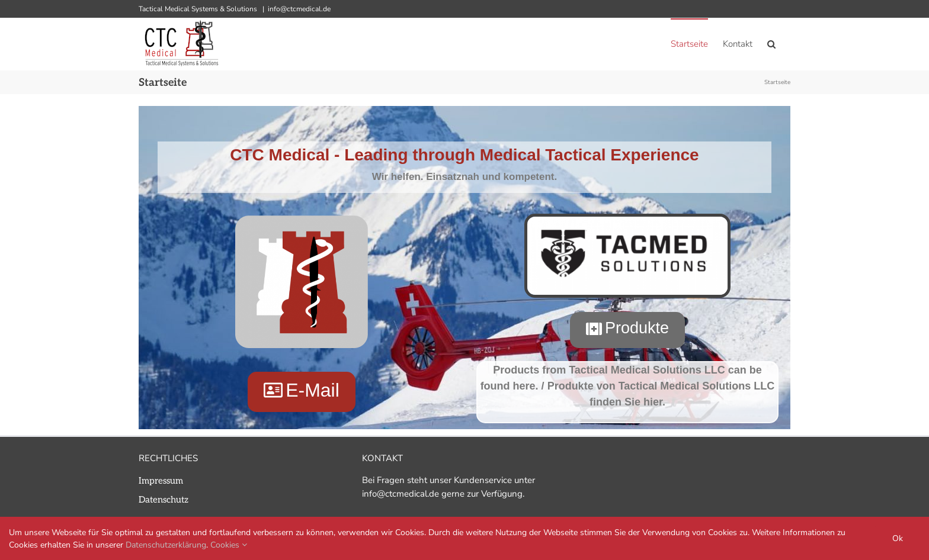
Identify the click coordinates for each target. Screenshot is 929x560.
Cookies (229, 545)
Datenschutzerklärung (166, 545)
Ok (898, 538)
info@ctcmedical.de (299, 9)
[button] (771, 44)
